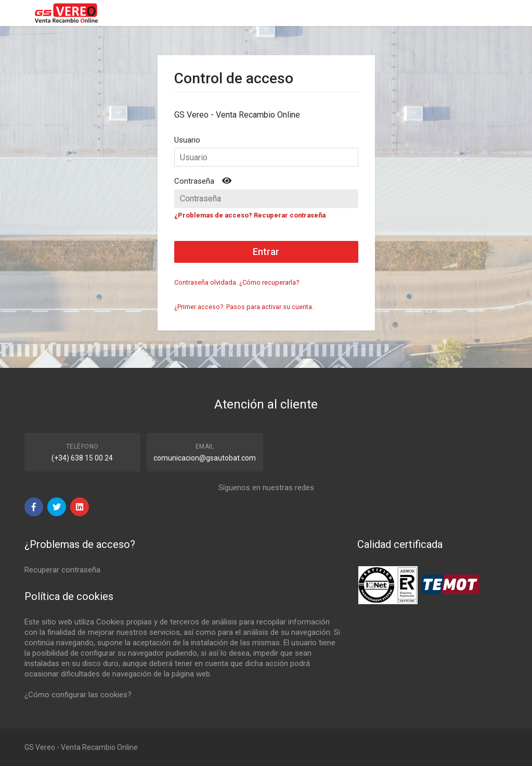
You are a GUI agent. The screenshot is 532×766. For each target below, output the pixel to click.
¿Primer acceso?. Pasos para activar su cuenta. (244, 307)
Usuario (187, 140)
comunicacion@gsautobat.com (205, 458)
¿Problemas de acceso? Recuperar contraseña (250, 215)
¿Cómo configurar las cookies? (78, 695)
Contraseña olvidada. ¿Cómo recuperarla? (237, 282)
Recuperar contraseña (62, 570)
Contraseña (194, 181)
